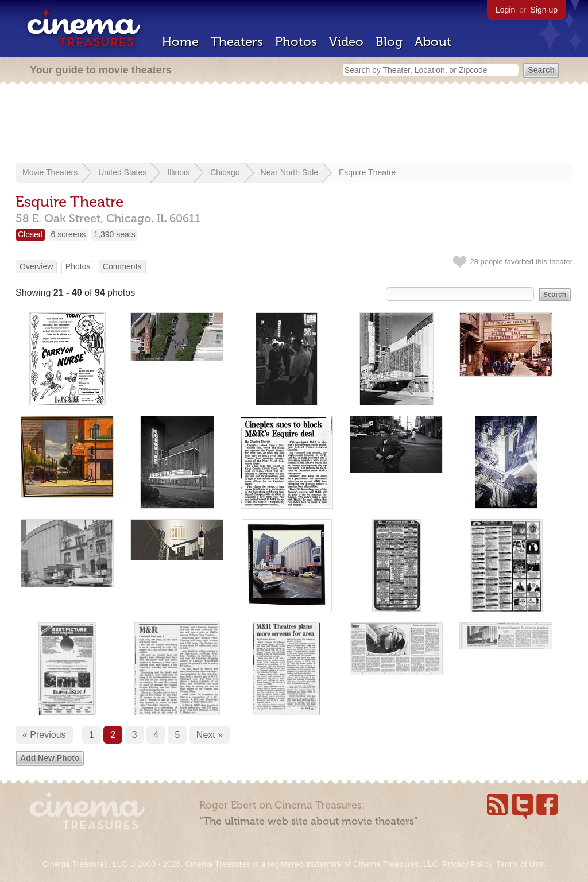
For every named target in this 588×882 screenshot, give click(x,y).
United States (122, 172)
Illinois (178, 172)
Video (346, 42)
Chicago (225, 172)
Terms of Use (520, 864)
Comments (122, 266)
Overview (36, 266)
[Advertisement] (294, 125)
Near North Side (289, 172)
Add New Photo (50, 758)
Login (505, 10)
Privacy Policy (467, 864)
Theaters (237, 42)
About (433, 42)
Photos (296, 42)
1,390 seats (114, 234)
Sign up (544, 10)
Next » (210, 735)
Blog (389, 42)
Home (180, 42)
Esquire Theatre (367, 172)
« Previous (44, 735)
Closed (30, 234)
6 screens (69, 234)
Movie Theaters (50, 172)
